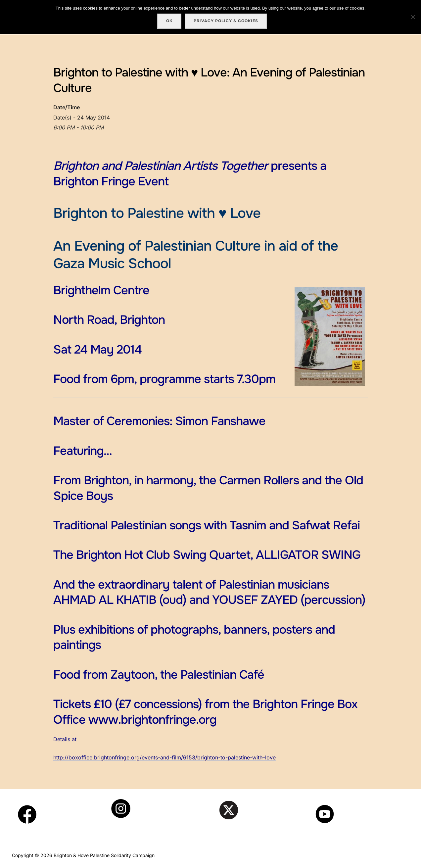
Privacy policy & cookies (226, 21)
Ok (169, 21)
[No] (413, 17)
